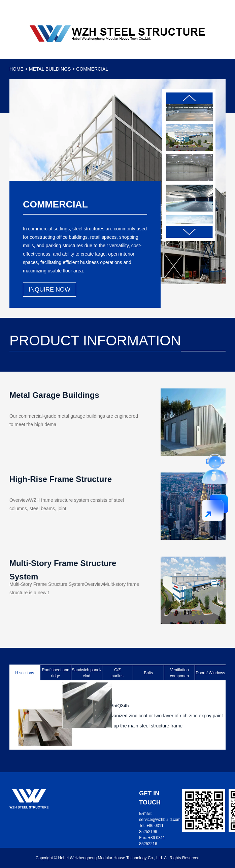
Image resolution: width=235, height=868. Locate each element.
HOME (16, 69)
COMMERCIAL (92, 69)
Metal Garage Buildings (54, 395)
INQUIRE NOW (49, 290)
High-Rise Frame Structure (61, 479)
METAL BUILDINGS (50, 69)
